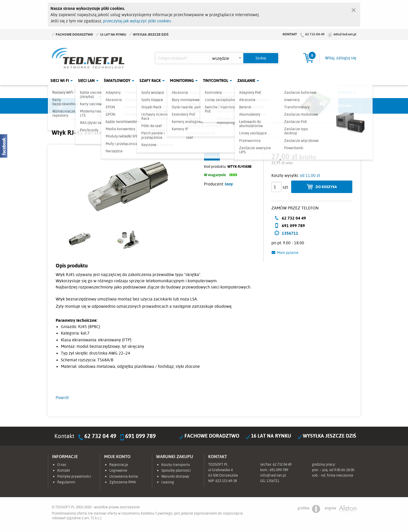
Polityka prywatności (74, 476)
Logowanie (118, 470)
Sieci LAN (86, 81)
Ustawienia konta (124, 476)
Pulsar (185, 106)
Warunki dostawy (175, 476)
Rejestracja (119, 465)
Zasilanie (246, 81)
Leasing (168, 482)
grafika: (309, 509)
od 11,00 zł (310, 175)
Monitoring (182, 81)
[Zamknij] (354, 9)
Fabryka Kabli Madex (146, 106)
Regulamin (66, 482)
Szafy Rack (150, 81)
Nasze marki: (68, 91)
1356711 (290, 233)
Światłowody (117, 81)
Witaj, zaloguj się (341, 58)
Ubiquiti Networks (68, 106)
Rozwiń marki (339, 92)
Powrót (62, 398)
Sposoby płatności (176, 470)
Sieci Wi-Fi (60, 81)
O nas (62, 465)
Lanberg (302, 106)
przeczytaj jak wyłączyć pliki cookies (137, 21)
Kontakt (290, 34)
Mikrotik (107, 106)
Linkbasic (263, 106)
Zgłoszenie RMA (123, 482)
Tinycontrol (216, 81)
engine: (340, 509)
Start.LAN (341, 106)
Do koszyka (326, 187)
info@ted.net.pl (345, 34)
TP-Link (224, 106)
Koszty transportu (176, 465)
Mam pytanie (288, 253)
